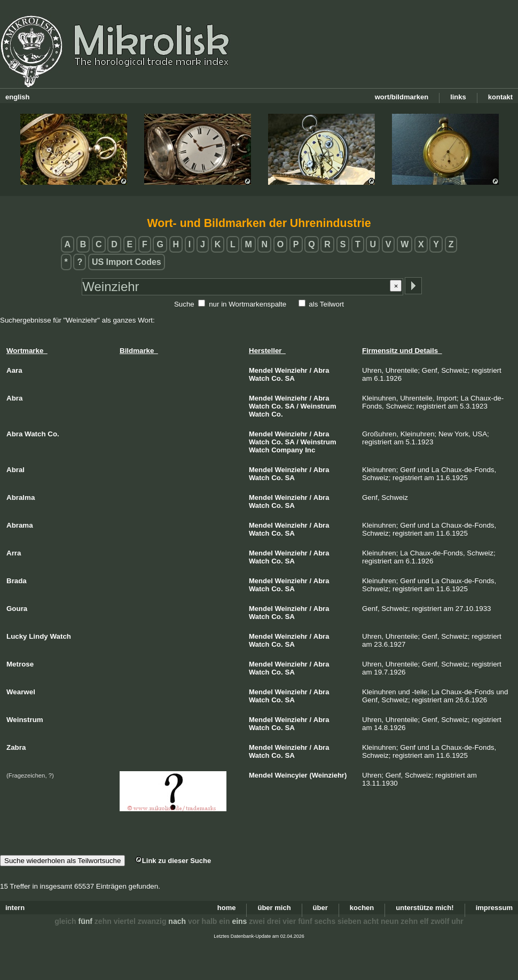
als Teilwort (326, 304)
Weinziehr (291, 370)
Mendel (261, 370)
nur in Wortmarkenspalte (248, 304)
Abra (321, 370)
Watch (259, 378)
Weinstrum (319, 406)
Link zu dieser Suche (173, 861)
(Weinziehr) (328, 775)
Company (287, 450)
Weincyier (291, 775)
